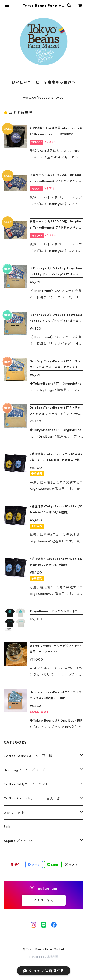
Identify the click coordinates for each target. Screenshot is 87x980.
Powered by (43, 957)
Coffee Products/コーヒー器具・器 (32, 798)
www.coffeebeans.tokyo (43, 97)
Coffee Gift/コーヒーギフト (26, 784)
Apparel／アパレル (19, 841)
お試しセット (14, 812)
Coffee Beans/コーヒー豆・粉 (28, 756)
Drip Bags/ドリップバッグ (24, 770)
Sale (7, 827)
